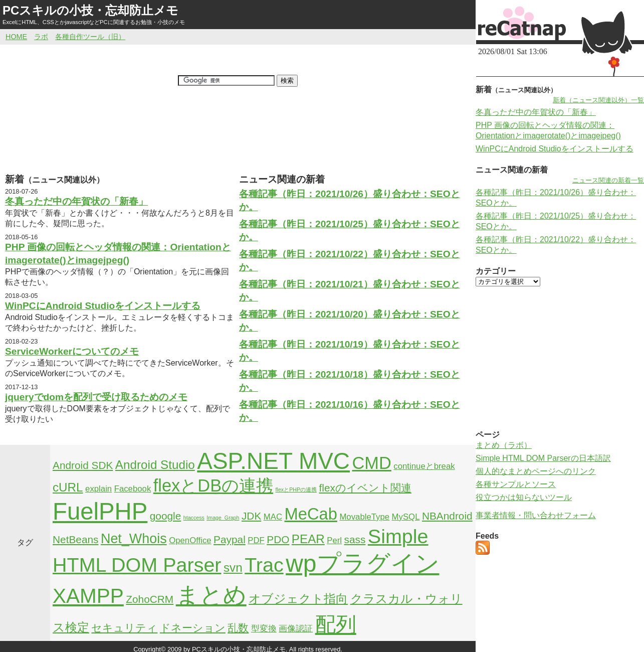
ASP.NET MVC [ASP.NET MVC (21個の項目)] (273, 461)
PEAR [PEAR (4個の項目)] (308, 539)
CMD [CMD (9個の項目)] (372, 463)
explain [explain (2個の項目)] (98, 489)
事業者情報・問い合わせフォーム (536, 515)
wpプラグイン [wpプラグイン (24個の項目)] (362, 563)
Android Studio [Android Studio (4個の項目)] (155, 465)
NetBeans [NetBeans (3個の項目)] (75, 539)
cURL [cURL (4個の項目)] (68, 487)
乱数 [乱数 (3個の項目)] (238, 628)
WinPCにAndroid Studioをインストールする (103, 306)
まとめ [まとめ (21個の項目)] (211, 595)
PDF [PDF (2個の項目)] (256, 540)
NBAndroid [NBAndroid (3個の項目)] (447, 516)
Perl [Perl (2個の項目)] (334, 540)
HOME (16, 37)
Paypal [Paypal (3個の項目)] (230, 539)
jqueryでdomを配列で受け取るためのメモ (96, 397)
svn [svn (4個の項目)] (233, 567)
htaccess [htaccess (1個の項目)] (194, 518)
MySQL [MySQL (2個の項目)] (406, 517)
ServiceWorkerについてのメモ (72, 351)
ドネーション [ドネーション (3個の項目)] (193, 628)
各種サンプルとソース (516, 484)
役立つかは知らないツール (524, 497)
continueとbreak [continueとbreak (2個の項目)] (424, 466)
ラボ (41, 37)
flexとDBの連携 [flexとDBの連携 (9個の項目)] (213, 485)
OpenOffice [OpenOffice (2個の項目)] (190, 540)
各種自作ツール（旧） (90, 37)
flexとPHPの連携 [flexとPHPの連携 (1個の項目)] (296, 490)
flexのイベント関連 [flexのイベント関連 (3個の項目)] (365, 488)
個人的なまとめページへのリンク (536, 471)
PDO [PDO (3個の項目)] (278, 539)
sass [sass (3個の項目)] (355, 539)
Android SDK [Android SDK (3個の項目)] (83, 465)
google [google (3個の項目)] (166, 516)
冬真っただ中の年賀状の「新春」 (76, 201)
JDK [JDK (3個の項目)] (251, 516)
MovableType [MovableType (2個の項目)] (364, 517)
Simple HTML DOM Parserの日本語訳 (543, 458)
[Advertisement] (237, 140)
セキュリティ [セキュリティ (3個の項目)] (124, 628)
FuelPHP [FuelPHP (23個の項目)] (100, 511)
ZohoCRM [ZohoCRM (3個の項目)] (150, 599)
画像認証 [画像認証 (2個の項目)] (296, 629)
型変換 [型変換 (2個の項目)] (264, 629)
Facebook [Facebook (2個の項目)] (133, 489)
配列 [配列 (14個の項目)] (336, 624)
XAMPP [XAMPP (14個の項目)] (88, 596)
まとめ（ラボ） (504, 445)
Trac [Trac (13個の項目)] (264, 565)
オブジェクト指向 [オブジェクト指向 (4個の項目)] (298, 599)
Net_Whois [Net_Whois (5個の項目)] (134, 539)
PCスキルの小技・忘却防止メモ (90, 10)
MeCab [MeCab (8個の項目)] (310, 514)
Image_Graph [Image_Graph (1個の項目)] (223, 518)
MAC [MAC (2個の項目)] (273, 517)
